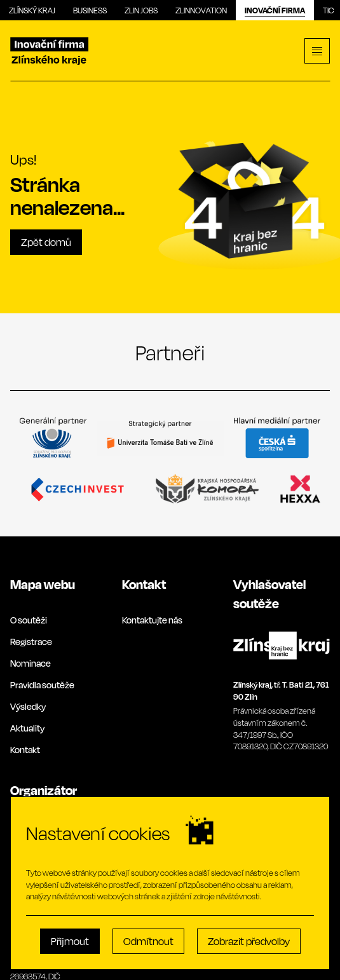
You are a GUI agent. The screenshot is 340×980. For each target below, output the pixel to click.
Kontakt (25, 750)
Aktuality (27, 728)
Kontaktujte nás (152, 620)
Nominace (31, 663)
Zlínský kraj (32, 10)
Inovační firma (275, 10)
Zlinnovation (201, 10)
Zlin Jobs (141, 10)
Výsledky (28, 706)
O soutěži (29, 620)
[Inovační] (50, 51)
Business (90, 10)
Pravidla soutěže (42, 685)
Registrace (31, 642)
